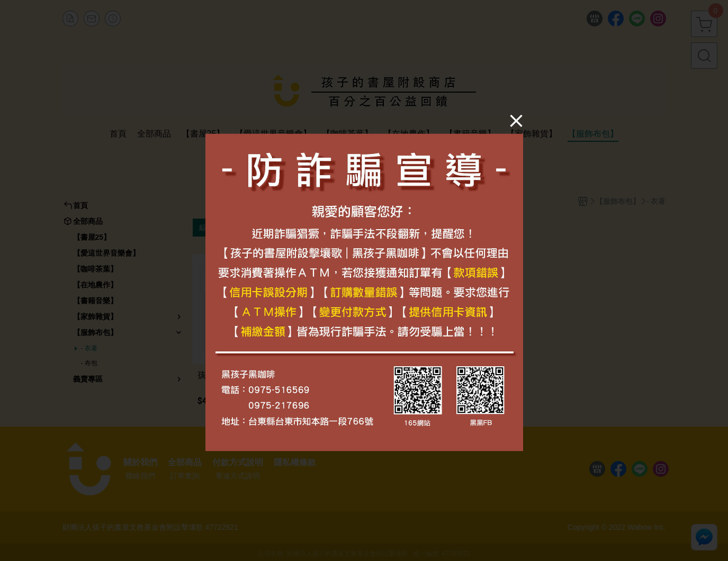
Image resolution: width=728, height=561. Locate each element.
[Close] (516, 121)
